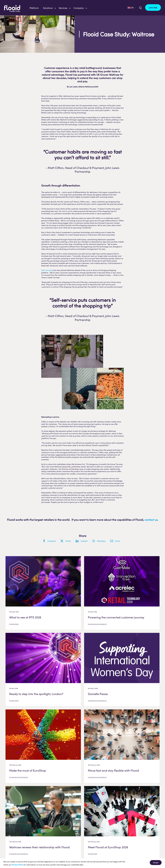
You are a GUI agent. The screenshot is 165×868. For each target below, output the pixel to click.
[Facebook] (50, 541)
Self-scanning (47, 270)
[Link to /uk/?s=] (140, 8)
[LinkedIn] (83, 541)
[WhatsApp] (100, 541)
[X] (67, 541)
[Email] (116, 541)
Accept (156, 862)
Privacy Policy (18, 865)
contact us (151, 520)
